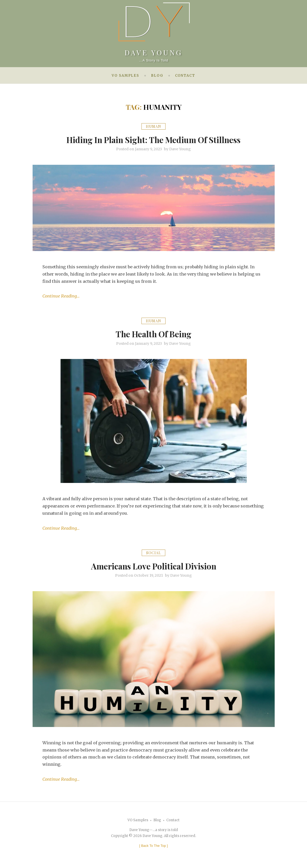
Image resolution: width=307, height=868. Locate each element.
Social (153, 553)
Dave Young (154, 52)
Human (153, 126)
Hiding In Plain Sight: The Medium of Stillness (154, 139)
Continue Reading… (61, 296)
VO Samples (125, 76)
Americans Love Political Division (153, 565)
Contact (185, 76)
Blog (157, 76)
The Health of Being (154, 333)
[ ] (153, 845)
